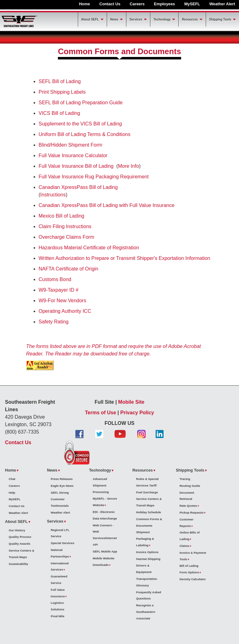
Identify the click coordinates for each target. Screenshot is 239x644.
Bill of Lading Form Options (189, 569)
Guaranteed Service (59, 580)
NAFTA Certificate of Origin (68, 269)
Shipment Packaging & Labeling (145, 539)
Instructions (53, 195)
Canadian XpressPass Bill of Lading (78, 187)
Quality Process (20, 537)
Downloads (101, 565)
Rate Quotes (188, 506)
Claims (184, 546)
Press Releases (62, 479)
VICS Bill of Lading (59, 113)
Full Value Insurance (58, 593)
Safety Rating (54, 322)
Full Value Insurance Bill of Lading (76, 166)
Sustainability (18, 564)
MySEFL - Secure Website (105, 502)
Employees (165, 4)
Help (12, 493)
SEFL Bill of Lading (60, 81)
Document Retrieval (187, 496)
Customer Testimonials (60, 502)
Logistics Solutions (58, 606)
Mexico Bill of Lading (61, 216)
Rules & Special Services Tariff (147, 482)
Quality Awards (19, 544)
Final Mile (58, 616)
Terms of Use (101, 413)
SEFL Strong (60, 493)
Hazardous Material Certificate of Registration (89, 248)
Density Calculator (193, 579)
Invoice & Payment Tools (193, 556)
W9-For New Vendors (62, 301)
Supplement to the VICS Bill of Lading (80, 124)
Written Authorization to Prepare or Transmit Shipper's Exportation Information (124, 258)
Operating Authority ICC (65, 311)
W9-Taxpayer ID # (59, 290)
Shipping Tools (220, 19)
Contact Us (110, 4)
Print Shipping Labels (62, 92)
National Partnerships (60, 553)
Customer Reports (187, 523)
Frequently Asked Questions (148, 595)
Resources (190, 19)
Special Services (63, 543)
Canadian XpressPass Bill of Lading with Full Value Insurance (106, 205)
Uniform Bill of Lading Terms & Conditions (84, 134)
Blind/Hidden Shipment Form (70, 145)
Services (136, 19)
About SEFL (90, 19)
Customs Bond (55, 279)
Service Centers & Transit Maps (21, 554)
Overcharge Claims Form (66, 237)
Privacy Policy (137, 413)
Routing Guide (190, 486)
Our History (17, 530)
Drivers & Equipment (144, 569)
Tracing (185, 479)
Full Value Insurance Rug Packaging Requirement (94, 177)
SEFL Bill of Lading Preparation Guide (81, 103)
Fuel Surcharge (147, 492)
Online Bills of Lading (190, 536)
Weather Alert (222, 4)
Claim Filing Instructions (65, 226)
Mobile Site (131, 402)
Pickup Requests (192, 512)
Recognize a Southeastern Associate (145, 612)
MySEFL (192, 4)
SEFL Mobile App (105, 551)
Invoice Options (147, 552)
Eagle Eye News (62, 486)
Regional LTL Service (60, 533)
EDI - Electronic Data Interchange (105, 515)
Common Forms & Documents (149, 522)
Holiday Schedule (148, 512)
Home (85, 4)
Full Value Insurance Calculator (73, 155)
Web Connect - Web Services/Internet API (105, 535)
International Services (60, 566)
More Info (129, 166)
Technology (162, 19)
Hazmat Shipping (148, 559)
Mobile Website (104, 558)
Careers (137, 4)
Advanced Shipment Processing (101, 485)
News (114, 19)
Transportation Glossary (146, 582)
